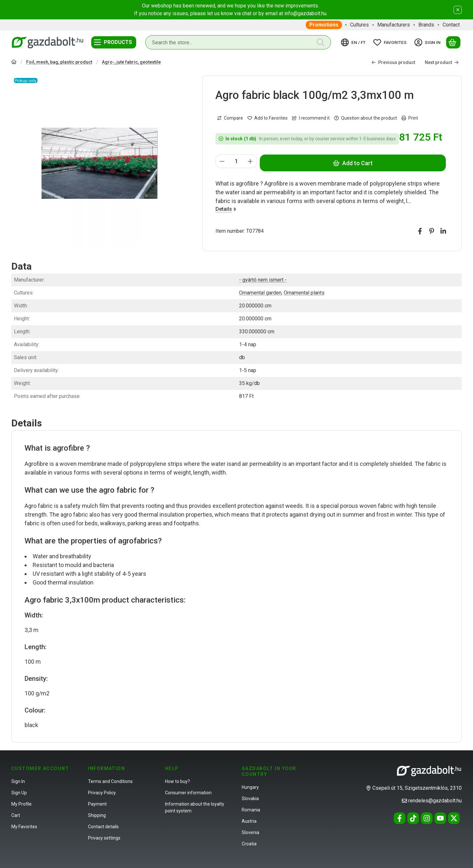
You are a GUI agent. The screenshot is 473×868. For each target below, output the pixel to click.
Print (410, 118)
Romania (251, 810)
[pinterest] (432, 231)
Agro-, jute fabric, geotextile (131, 62)
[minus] (222, 161)
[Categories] (114, 42)
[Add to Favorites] (268, 118)
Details (226, 209)
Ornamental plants (304, 293)
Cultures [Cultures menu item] (359, 25)
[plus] (250, 161)
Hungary (250, 787)
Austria (249, 821)
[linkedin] (443, 231)
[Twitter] (454, 818)
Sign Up (19, 793)
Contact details (103, 827)
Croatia (249, 844)
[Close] (458, 10)
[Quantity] (236, 161)
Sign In (18, 781)
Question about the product (366, 118)
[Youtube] (440, 818)
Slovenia (250, 832)
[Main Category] (14, 63)
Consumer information (188, 793)
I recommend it (311, 118)
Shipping (97, 815)
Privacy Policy (102, 793)
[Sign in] (429, 42)
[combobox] (238, 42)
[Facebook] (400, 818)
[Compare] (230, 118)
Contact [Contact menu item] (451, 25)
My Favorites (24, 827)
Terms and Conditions (110, 781)
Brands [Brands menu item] (426, 25)
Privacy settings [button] (104, 838)
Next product (442, 62)
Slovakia (250, 798)
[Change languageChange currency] (354, 42)
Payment (97, 804)
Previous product (393, 62)
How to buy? (177, 781)
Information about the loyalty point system (195, 807)
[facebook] (420, 231)
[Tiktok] (413, 818)
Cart (16, 815)
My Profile (22, 804)
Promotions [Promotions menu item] (324, 25)
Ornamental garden (260, 293)
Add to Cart (353, 163)
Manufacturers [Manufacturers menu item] (394, 25)
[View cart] (453, 42)
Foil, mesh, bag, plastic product (59, 62)
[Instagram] (427, 818)
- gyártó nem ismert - (263, 280)
